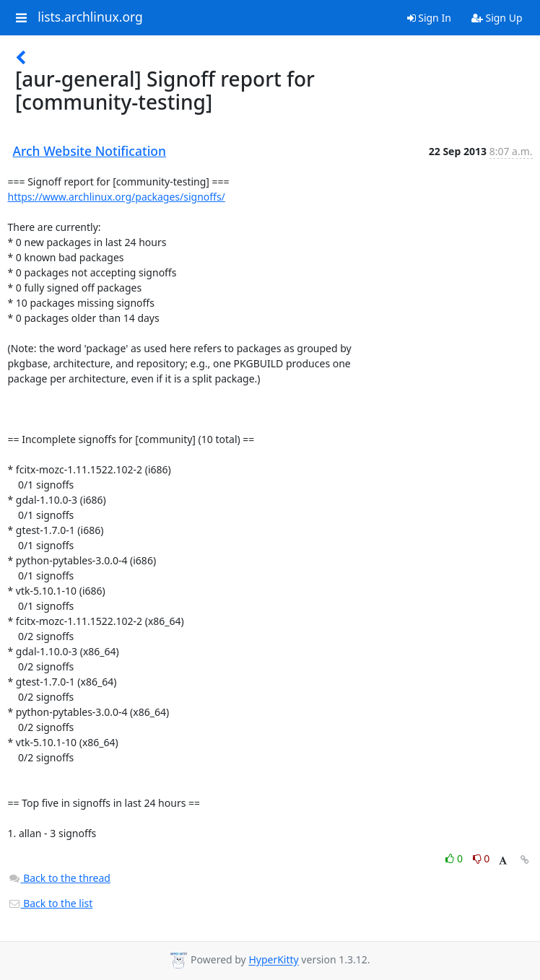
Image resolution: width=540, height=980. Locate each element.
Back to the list (51, 903)
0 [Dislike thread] (482, 858)
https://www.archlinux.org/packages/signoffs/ (117, 197)
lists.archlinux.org (90, 17)
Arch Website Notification (90, 151)
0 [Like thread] (455, 858)
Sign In (429, 18)
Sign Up (497, 18)
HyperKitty (273, 960)
